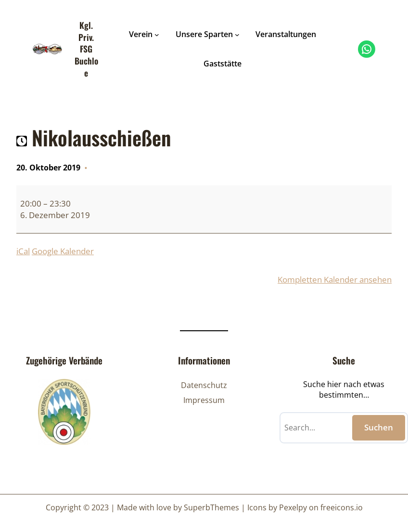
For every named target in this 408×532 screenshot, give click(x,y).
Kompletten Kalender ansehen (335, 279)
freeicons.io (342, 507)
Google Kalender (63, 251)
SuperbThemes (211, 507)
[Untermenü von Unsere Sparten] (237, 35)
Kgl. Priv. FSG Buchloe (86, 49)
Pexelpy (293, 507)
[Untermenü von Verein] (157, 35)
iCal (23, 251)
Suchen (379, 427)
